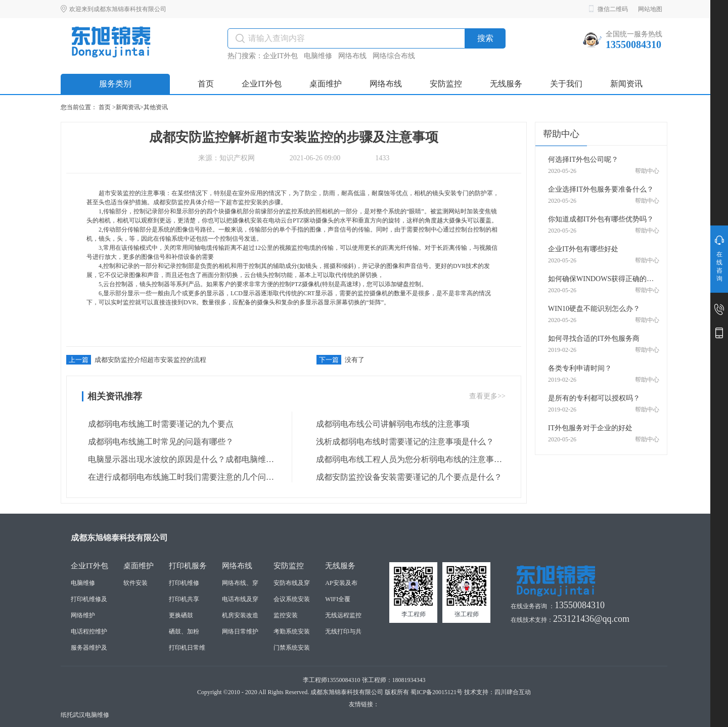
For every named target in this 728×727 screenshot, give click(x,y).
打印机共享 (184, 599)
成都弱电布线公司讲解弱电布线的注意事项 (390, 424)
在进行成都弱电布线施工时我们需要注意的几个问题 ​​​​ (178, 477)
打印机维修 (184, 583)
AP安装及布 (341, 583)
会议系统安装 (292, 599)
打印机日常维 (187, 648)
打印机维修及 (89, 599)
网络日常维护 (240, 631)
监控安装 (286, 615)
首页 (105, 107)
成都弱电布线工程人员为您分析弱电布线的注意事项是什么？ (406, 460)
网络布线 (352, 56)
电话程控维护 (89, 631)
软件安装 (135, 583)
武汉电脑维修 (91, 715)
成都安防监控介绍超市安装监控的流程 (136, 360)
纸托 (67, 715)
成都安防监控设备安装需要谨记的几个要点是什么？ (406, 477)
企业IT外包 (280, 56)
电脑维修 (318, 56)
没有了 (340, 360)
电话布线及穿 (240, 599)
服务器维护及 (89, 648)
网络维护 (83, 615)
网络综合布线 (394, 56)
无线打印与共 (343, 631)
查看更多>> (487, 396)
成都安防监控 (171, 202)
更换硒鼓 (181, 615)
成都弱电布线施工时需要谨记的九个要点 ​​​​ (159, 424)
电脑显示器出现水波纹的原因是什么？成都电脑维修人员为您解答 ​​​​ (178, 460)
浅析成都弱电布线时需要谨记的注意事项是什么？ (402, 442)
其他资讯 (156, 107)
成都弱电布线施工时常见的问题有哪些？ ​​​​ (159, 442)
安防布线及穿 (292, 583)
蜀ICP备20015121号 (437, 692)
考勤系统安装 (292, 631)
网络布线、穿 (240, 583)
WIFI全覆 (338, 599)
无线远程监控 (343, 615)
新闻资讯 (128, 107)
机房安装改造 (240, 615)
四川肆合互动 (513, 692)
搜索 (485, 38)
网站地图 (650, 9)
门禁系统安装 (292, 648)
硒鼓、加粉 (184, 631)
